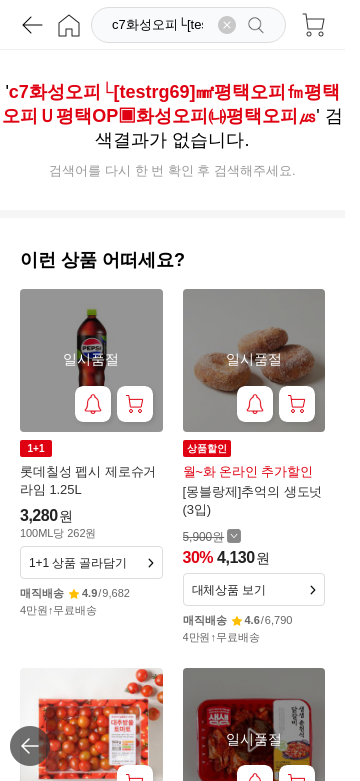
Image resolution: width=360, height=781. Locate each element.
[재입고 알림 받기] (93, 404)
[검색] (159, 25)
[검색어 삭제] (227, 25)
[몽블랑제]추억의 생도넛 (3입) (253, 500)
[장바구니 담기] (135, 404)
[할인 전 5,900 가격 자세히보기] (212, 536)
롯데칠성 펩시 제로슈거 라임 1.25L (88, 480)
